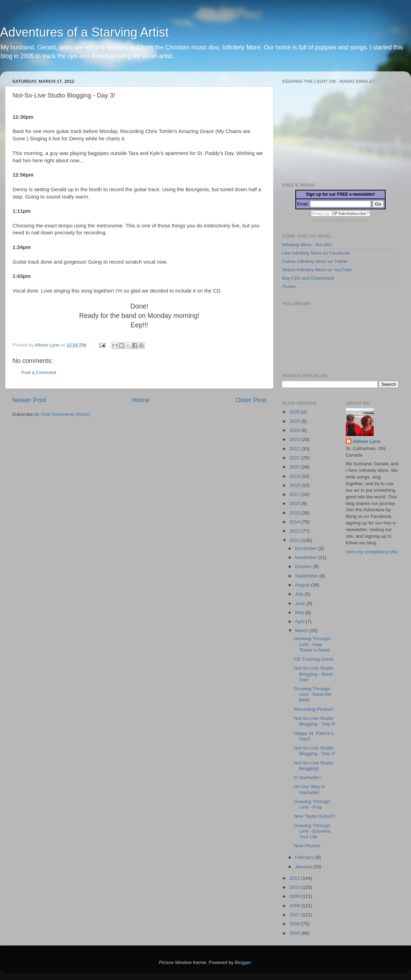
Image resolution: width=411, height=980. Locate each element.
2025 (295, 421)
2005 (295, 933)
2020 (295, 467)
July (300, 594)
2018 (295, 485)
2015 (295, 513)
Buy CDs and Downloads (308, 278)
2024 (295, 430)
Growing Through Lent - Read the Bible (313, 694)
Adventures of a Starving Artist (84, 32)
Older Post (251, 400)
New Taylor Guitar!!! (315, 816)
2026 (295, 412)
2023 (295, 439)
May (300, 612)
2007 (295, 915)
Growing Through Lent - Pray (312, 804)
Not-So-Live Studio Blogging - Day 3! (315, 721)
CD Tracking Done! (314, 659)
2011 (295, 878)
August (303, 585)
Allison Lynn (367, 441)
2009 (295, 896)
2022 (295, 449)
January (304, 867)
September (307, 576)
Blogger (243, 962)
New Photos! (307, 846)
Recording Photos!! (314, 709)
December (307, 548)
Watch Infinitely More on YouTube (317, 270)
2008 (295, 906)
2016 (295, 503)
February (305, 857)
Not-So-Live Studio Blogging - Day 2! (315, 751)
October (304, 566)
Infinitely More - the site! (307, 245)
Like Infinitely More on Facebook (316, 253)
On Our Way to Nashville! (310, 789)
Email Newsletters (333, 220)
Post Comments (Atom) (65, 414)
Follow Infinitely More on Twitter (315, 261)
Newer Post (29, 400)
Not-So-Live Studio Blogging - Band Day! (314, 674)
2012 (295, 540)
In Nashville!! (307, 777)
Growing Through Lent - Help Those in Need (312, 644)
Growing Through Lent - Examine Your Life (312, 831)
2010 (295, 887)
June (301, 603)
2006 (295, 924)
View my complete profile (372, 552)
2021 (295, 458)
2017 (295, 494)
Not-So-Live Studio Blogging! (314, 766)
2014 (295, 522)
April (300, 621)
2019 (295, 476)
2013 (295, 531)
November (307, 557)
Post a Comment (39, 372)
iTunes (289, 286)
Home (141, 400)
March (302, 631)
